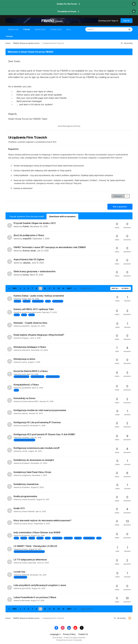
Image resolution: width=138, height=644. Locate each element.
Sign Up (126, 21)
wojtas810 (27, 239)
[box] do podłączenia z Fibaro (29, 235)
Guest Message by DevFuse (69, 126)
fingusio (25, 338)
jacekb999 (26, 388)
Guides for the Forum (67, 4)
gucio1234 (26, 588)
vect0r (25, 451)
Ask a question (120, 207)
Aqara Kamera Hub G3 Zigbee (29, 259)
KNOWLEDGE (40, 29)
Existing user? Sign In (108, 21)
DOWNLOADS (56, 29)
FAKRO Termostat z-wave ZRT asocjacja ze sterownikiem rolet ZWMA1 (50, 247)
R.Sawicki (26, 536)
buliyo (24, 299)
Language (55, 634)
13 (59, 288)
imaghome (26, 475)
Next (69, 288)
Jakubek (27, 263)
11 (49, 288)
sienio (24, 362)
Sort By (115, 288)
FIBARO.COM (13, 29)
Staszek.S (26, 350)
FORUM (26, 31)
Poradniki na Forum (67, 11)
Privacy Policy (69, 634)
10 (45, 288)
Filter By (126, 288)
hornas (26, 275)
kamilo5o (26, 326)
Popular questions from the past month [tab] (27, 216)
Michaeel (26, 600)
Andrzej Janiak (29, 251)
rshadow (26, 437)
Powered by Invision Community (69, 640)
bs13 (24, 374)
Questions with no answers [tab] (62, 216)
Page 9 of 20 (87, 288)
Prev (15, 288)
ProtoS (25, 549)
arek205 (25, 425)
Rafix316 (25, 575)
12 (54, 288)
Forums (9, 36)
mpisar (25, 413)
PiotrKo (26, 226)
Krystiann (26, 463)
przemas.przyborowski (31, 312)
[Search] (99, 29)
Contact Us (83, 634)
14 (63, 288)
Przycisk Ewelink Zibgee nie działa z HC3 (35, 223)
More (69, 29)
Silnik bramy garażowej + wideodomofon (35, 271)
